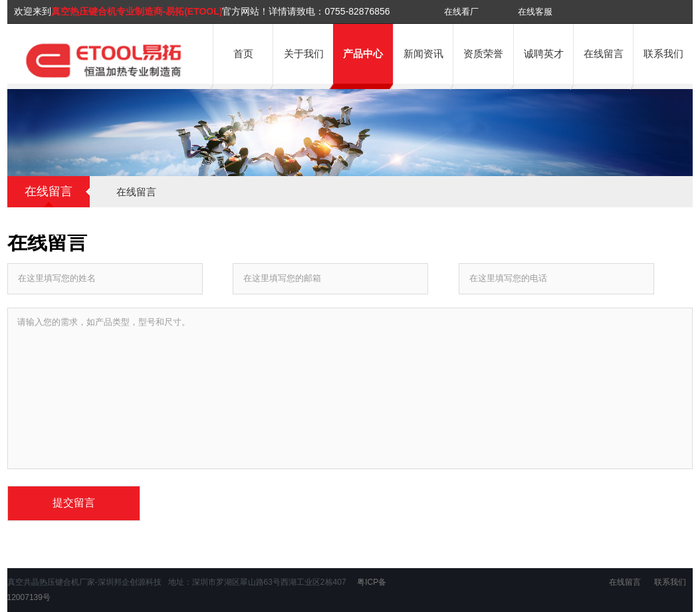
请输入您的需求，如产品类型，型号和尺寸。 (350, 388)
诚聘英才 (544, 53)
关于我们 (304, 53)
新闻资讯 (423, 53)
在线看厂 (461, 12)
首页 (243, 53)
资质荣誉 (483, 53)
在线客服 (535, 12)
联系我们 (663, 53)
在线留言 (604, 53)
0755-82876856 (357, 11)
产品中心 (363, 53)
